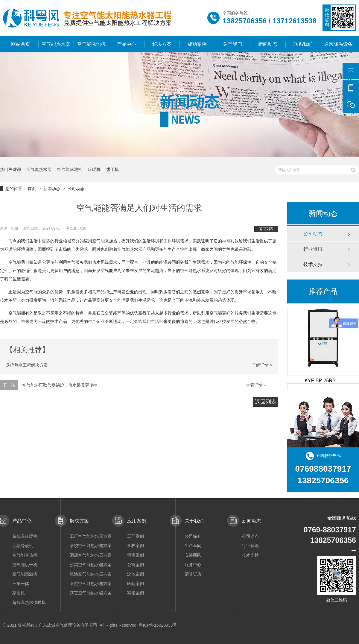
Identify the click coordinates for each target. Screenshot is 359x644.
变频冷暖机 (23, 546)
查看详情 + (256, 385)
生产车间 (193, 546)
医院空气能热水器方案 (91, 584)
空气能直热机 (25, 555)
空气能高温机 (25, 574)
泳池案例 (136, 574)
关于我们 (232, 44)
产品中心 (127, 44)
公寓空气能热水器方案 (91, 565)
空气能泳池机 (91, 44)
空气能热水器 (56, 44)
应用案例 (137, 521)
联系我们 (303, 44)
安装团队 (193, 555)
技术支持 (313, 264)
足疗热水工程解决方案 (27, 365)
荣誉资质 (193, 574)
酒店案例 (136, 555)
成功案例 (197, 44)
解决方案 (162, 44)
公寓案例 (136, 565)
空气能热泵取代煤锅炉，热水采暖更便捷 (60, 385)
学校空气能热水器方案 (91, 546)
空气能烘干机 (25, 565)
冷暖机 (94, 169)
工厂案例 (136, 536)
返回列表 (266, 229)
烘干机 (112, 169)
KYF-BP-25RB (320, 381)
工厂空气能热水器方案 (91, 536)
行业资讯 (313, 249)
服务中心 (193, 565)
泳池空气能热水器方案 (91, 574)
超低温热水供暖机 (29, 602)
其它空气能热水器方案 (91, 593)
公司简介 (193, 536)
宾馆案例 (136, 593)
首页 (32, 189)
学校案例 (136, 546)
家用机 (19, 593)
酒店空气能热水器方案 (91, 555)
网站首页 (21, 44)
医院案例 (136, 584)
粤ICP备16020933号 (158, 625)
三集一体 (21, 584)
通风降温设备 (338, 44)
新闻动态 (268, 44)
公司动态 (76, 189)
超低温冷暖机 (25, 536)
